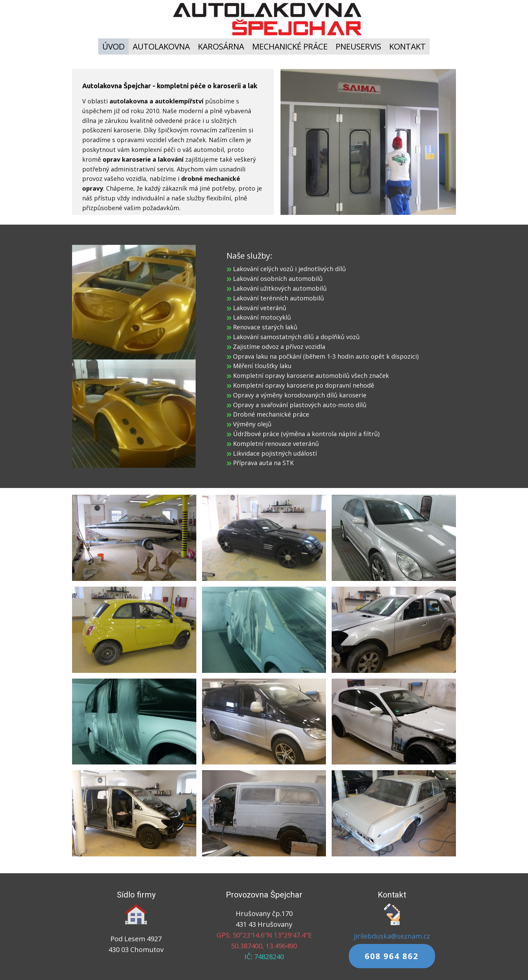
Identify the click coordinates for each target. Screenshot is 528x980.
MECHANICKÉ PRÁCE (290, 46)
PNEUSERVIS (358, 46)
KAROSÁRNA (221, 46)
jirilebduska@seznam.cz (392, 936)
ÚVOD (113, 46)
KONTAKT (407, 46)
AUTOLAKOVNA (161, 46)
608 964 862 (392, 956)
